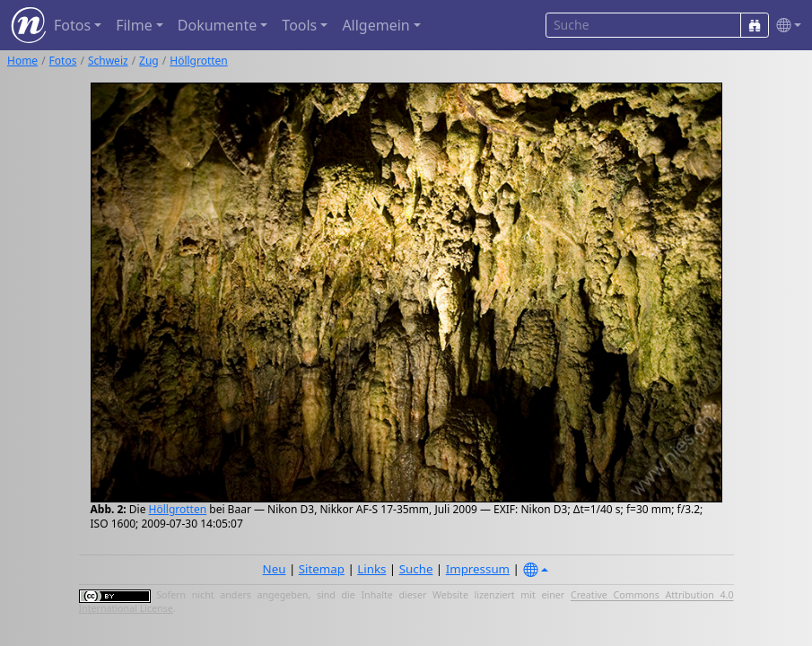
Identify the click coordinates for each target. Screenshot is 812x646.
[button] (785, 26)
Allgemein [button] (375, 25)
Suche (416, 569)
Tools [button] (299, 25)
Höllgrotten (199, 61)
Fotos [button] (72, 25)
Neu (275, 569)
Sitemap (322, 569)
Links (371, 569)
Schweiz (108, 61)
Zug (149, 61)
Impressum (478, 569)
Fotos (63, 61)
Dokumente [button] (217, 25)
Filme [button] (134, 25)
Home (22, 61)
